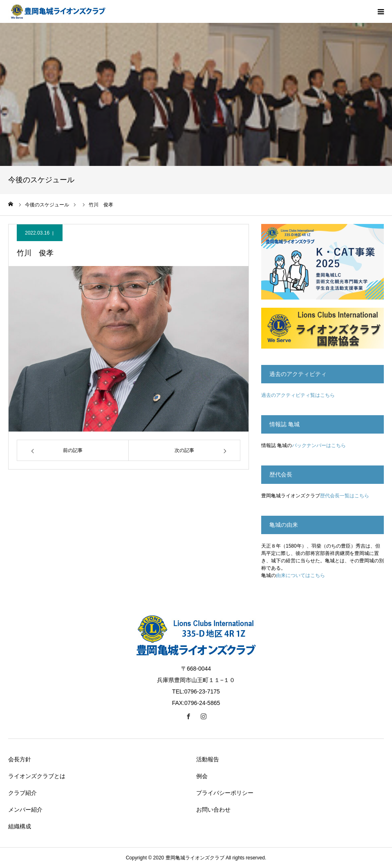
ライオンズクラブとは (37, 776)
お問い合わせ (213, 810)
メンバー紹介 (25, 810)
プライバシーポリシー (225, 793)
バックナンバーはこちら (319, 445)
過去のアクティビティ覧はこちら (298, 395)
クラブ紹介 (22, 793)
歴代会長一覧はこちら (345, 496)
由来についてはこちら (300, 575)
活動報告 (208, 759)
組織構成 (20, 826)
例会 (202, 776)
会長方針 (20, 759)
